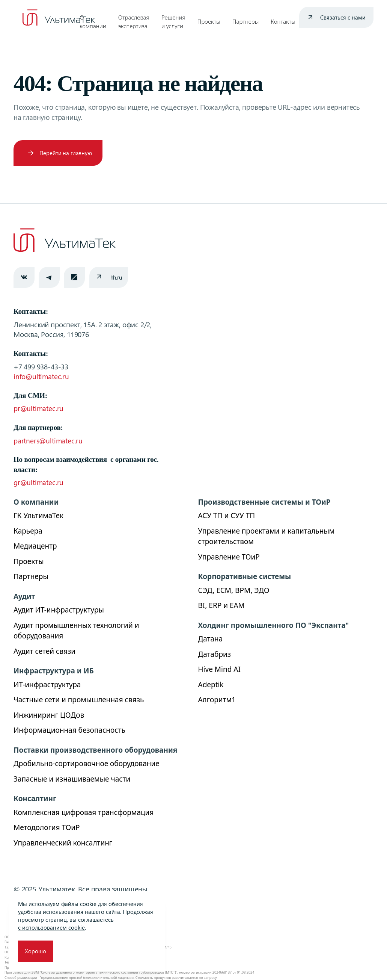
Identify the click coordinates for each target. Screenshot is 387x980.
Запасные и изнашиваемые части (72, 779)
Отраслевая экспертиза (134, 22)
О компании (93, 22)
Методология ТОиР (47, 827)
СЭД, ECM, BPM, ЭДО (234, 590)
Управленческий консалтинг (63, 843)
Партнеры (246, 21)
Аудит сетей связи (44, 651)
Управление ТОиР (229, 557)
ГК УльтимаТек (38, 516)
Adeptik (211, 685)
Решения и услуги (173, 22)
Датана (211, 639)
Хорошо (35, 951)
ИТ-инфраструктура (47, 685)
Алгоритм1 (217, 700)
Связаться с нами (343, 17)
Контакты (283, 21)
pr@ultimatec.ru (38, 408)
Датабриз (215, 654)
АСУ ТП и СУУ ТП (227, 516)
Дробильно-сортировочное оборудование (87, 764)
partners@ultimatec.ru (48, 441)
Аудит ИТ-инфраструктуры (59, 610)
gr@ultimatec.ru (38, 482)
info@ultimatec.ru (41, 376)
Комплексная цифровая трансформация (84, 812)
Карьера (28, 531)
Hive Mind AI (219, 669)
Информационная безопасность (69, 730)
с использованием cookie (51, 927)
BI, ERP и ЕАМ (221, 605)
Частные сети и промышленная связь (79, 700)
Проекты (209, 21)
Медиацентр (35, 546)
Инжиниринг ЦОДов (49, 715)
